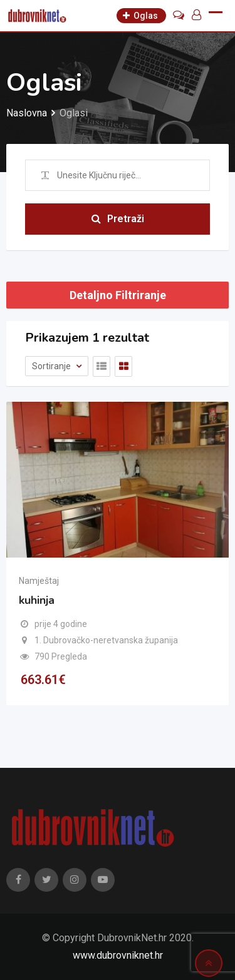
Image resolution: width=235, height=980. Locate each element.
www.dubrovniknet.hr (118, 955)
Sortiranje (52, 366)
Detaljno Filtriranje (118, 295)
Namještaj (39, 581)
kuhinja (37, 600)
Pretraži (118, 219)
